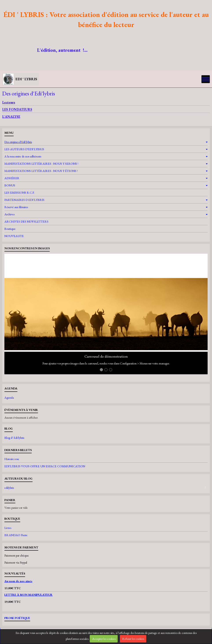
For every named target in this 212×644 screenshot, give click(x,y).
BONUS (10, 185)
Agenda (9, 398)
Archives (9, 214)
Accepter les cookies (104, 639)
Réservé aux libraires (16, 207)
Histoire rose (12, 459)
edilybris (106, 488)
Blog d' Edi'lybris (14, 438)
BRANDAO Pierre (16, 535)
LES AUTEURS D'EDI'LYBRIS (24, 149)
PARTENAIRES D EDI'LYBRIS (24, 200)
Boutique (10, 229)
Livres (8, 528)
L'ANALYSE (11, 117)
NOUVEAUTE (14, 236)
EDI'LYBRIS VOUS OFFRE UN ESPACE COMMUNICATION (45, 466)
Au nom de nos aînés (18, 581)
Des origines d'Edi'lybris (18, 142)
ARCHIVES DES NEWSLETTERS (26, 221)
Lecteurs (9, 102)
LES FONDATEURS (17, 110)
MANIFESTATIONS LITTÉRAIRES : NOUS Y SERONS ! (41, 164)
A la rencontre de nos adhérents (23, 156)
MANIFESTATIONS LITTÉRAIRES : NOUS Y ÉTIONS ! (41, 171)
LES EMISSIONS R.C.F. (20, 193)
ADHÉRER (12, 178)
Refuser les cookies (133, 639)
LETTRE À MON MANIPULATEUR (28, 595)
